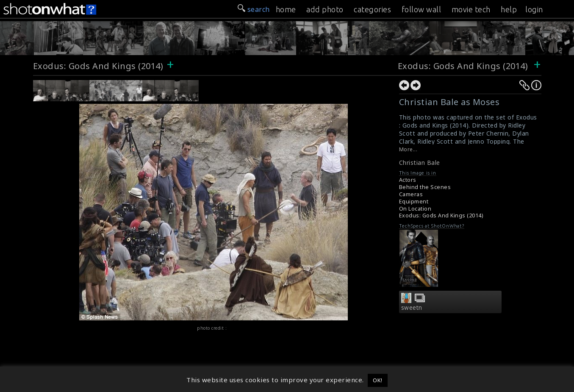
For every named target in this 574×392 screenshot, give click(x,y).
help (509, 9)
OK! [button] (378, 380)
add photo (325, 9)
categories (372, 9)
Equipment (414, 202)
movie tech (471, 9)
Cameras (411, 194)
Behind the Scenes (425, 187)
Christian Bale (420, 163)
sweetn (412, 308)
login (534, 9)
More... (408, 149)
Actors (408, 180)
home (286, 9)
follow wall (421, 9)
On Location (415, 209)
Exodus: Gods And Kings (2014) (98, 66)
